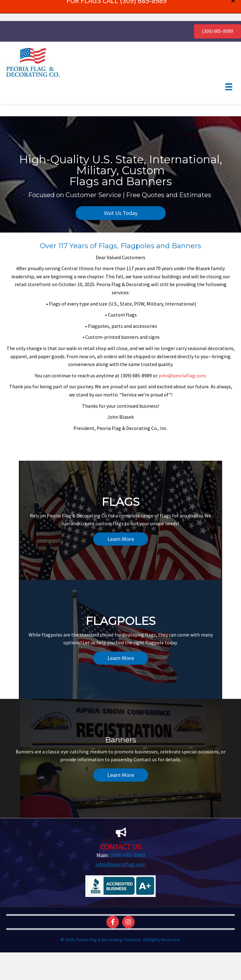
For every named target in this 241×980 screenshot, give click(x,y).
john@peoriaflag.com (182, 354)
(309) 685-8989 (128, 834)
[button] (121, 192)
